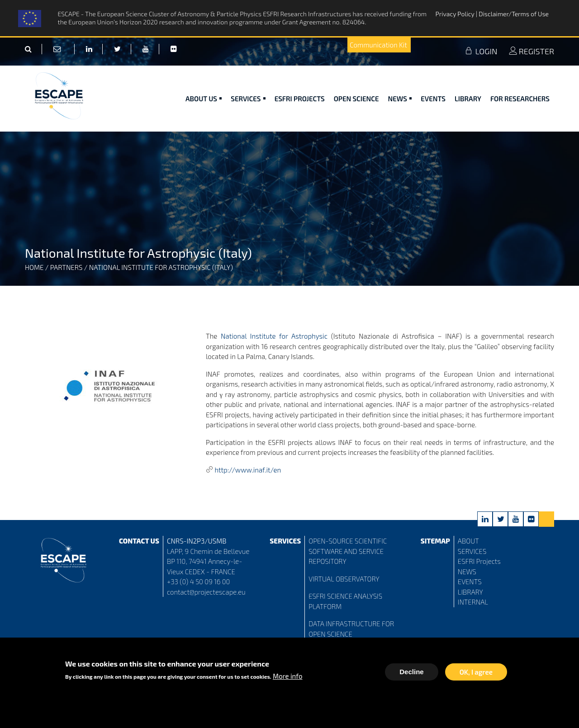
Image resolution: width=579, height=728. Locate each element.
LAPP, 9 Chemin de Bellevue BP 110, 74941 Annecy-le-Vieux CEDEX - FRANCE (208, 561)
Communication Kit (378, 45)
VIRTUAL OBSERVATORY (344, 579)
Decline (411, 674)
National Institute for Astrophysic (274, 336)
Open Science (356, 99)
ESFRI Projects (300, 99)
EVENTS (470, 581)
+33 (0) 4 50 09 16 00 (199, 581)
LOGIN (481, 51)
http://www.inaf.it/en (248, 470)
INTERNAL (473, 602)
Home (34, 267)
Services (248, 99)
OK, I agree (476, 674)
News (400, 99)
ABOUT (468, 541)
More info (287, 678)
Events (433, 99)
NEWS (467, 572)
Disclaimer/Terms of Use (514, 14)
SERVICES (472, 551)
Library (468, 99)
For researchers (520, 99)
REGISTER (532, 51)
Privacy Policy (456, 14)
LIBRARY (470, 592)
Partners (66, 267)
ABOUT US (204, 99)
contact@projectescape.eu (206, 592)
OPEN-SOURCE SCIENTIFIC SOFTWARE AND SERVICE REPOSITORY (348, 551)
